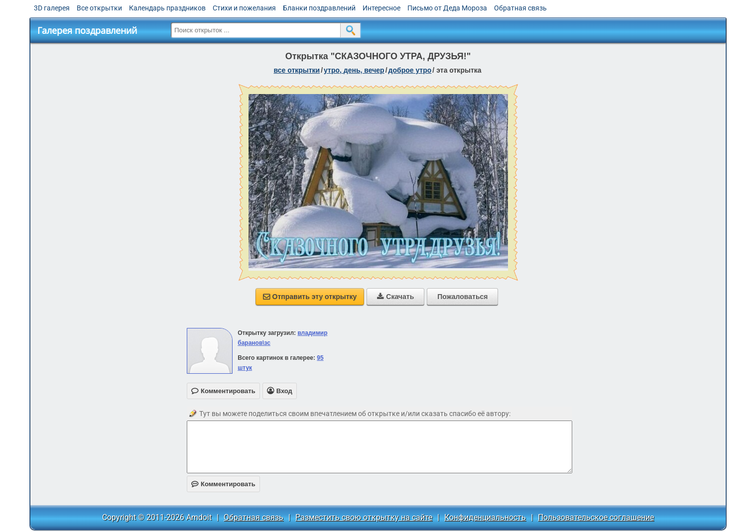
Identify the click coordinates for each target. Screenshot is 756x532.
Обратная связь (520, 8)
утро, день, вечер (354, 70)
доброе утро (410, 70)
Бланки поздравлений (319, 8)
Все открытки (99, 8)
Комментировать (223, 484)
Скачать (395, 297)
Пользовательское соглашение (596, 517)
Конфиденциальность (485, 517)
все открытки (297, 70)
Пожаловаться (462, 297)
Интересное (381, 8)
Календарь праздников (167, 8)
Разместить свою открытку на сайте (364, 517)
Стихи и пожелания (244, 8)
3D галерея (52, 8)
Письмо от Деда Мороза (447, 8)
